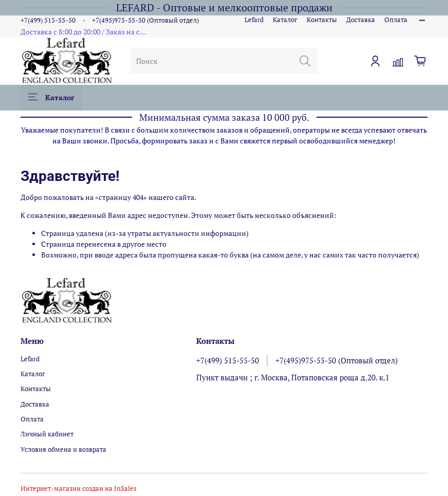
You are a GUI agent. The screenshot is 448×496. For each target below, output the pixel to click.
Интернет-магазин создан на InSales (79, 489)
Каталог (285, 20)
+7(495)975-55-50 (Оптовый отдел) (145, 20)
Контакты (322, 20)
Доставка (361, 20)
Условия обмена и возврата (63, 449)
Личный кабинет (47, 434)
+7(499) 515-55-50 (48, 20)
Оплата (396, 20)
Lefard (254, 20)
